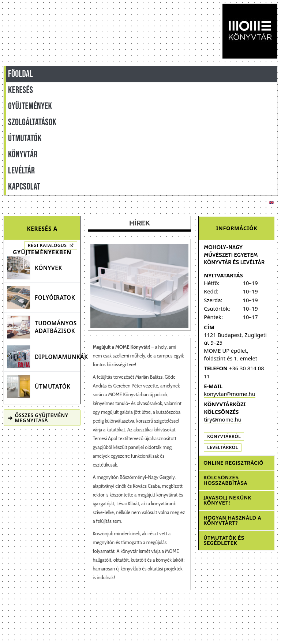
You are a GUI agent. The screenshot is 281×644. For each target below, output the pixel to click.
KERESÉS (20, 90)
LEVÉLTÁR (21, 171)
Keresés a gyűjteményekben (42, 232)
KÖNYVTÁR (23, 155)
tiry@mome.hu (223, 419)
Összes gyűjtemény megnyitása (38, 418)
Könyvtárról (224, 436)
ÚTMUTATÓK (25, 138)
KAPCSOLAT (24, 187)
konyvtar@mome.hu (230, 394)
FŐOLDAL (20, 74)
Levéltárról (223, 447)
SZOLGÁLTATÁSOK (32, 122)
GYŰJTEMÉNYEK (30, 106)
